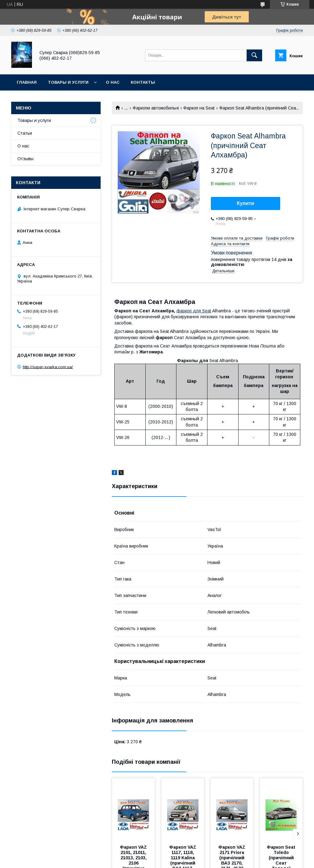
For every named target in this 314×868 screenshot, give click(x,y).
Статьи (25, 133)
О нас (113, 82)
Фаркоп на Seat (199, 108)
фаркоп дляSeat (194, 311)
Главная (27, 82)
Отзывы (25, 159)
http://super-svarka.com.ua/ (48, 367)
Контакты (143, 82)
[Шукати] (254, 55)
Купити (246, 203)
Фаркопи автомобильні (156, 108)
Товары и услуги (68, 82)
